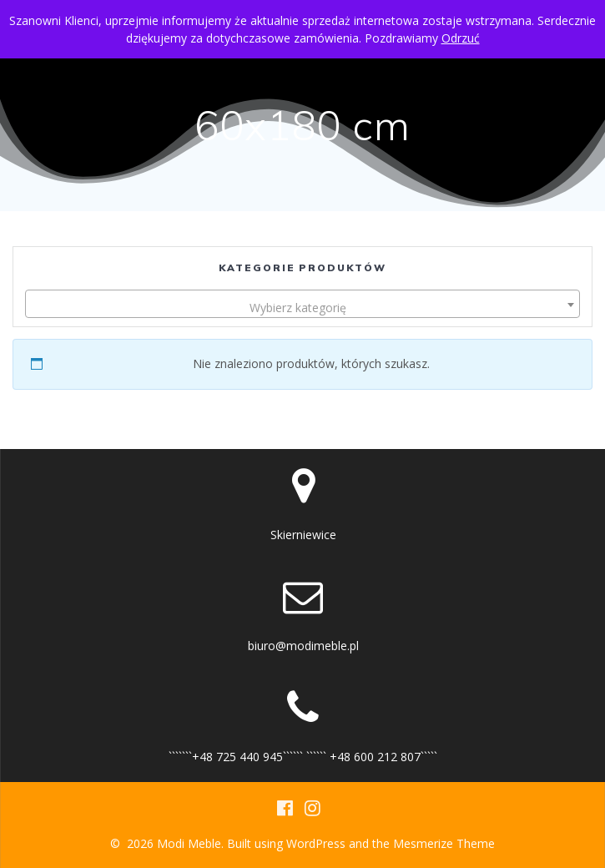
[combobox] (302, 304)
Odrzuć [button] (461, 38)
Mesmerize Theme (444, 843)
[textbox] (302, 308)
